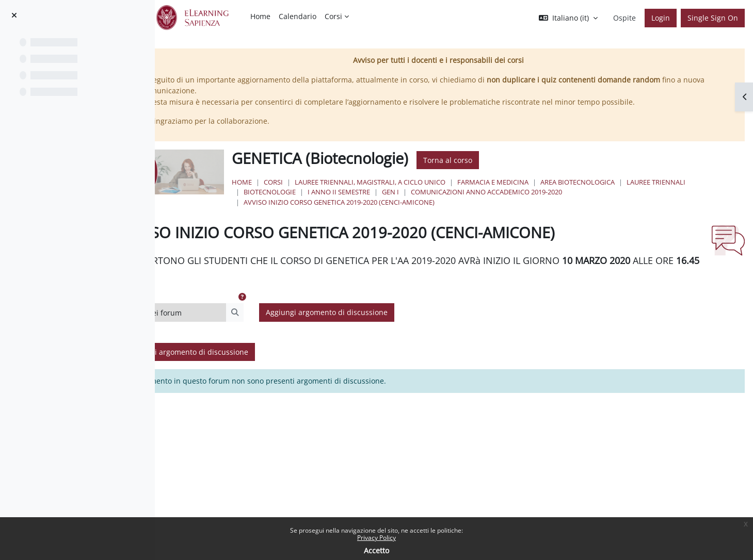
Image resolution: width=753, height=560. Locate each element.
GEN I (529, 192)
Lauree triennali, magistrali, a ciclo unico (438, 182)
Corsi (341, 182)
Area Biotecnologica (646, 182)
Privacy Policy (376, 538)
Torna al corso (516, 160)
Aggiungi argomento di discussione (409, 326)
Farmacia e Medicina (561, 182)
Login (661, 18)
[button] (568, 18)
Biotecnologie (408, 192)
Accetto (376, 550)
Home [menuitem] (260, 16)
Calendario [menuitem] (298, 16)
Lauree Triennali (341, 192)
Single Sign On (713, 18)
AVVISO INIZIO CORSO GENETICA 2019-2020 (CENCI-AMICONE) (407, 202)
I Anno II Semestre (478, 192)
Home (310, 182)
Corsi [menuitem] (333, 16)
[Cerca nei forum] (255, 326)
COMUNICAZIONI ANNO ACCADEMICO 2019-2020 (625, 192)
